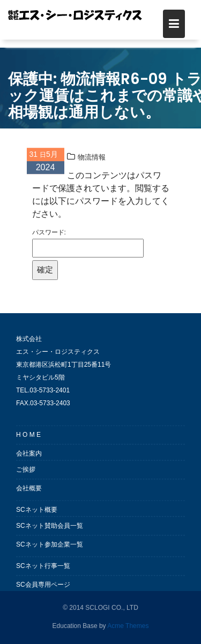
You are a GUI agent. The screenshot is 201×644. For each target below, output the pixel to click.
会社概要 (29, 494)
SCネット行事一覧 (43, 571)
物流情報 (92, 159)
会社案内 (29, 459)
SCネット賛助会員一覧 (50, 531)
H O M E (28, 440)
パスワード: (88, 245)
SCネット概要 (37, 515)
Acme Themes (128, 625)
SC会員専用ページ (43, 590)
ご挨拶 (26, 475)
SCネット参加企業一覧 (50, 550)
